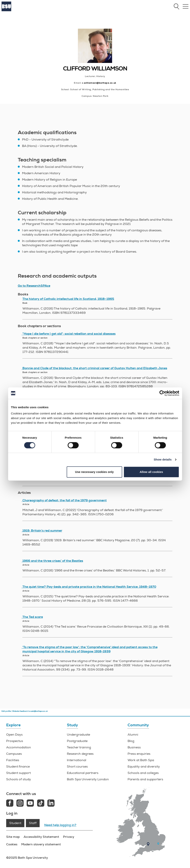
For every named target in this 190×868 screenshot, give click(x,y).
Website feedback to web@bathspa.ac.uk (30, 711)
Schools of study (19, 779)
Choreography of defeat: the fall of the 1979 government (64, 500)
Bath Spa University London (88, 779)
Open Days (14, 735)
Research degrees (80, 754)
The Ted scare (32, 617)
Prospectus (15, 741)
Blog (131, 741)
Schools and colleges (143, 773)
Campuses (14, 754)
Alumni (133, 735)
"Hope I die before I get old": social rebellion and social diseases (69, 334)
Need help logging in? (60, 825)
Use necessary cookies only (94, 472)
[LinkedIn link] (51, 804)
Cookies (12, 844)
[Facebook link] (10, 804)
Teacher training (79, 747)
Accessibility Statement (41, 837)
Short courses (77, 767)
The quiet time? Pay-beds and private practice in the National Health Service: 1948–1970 (89, 587)
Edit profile (6, 711)
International (77, 760)
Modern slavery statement (41, 844)
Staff (33, 823)
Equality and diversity (144, 767)
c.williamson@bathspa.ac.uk (99, 83)
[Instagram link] (20, 804)
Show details (163, 459)
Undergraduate (78, 735)
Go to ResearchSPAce (34, 286)
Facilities (13, 760)
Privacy (69, 837)
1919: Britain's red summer (42, 531)
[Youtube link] (30, 804)
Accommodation (19, 747)
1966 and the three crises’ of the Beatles (52, 561)
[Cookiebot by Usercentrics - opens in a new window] (162, 393)
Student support (18, 773)
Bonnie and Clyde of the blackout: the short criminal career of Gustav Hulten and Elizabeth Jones (94, 368)
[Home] (6, 10)
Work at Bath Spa (141, 760)
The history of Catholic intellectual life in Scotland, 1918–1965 (68, 299)
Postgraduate (77, 741)
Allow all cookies (151, 472)
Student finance (18, 767)
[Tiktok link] (41, 804)
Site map (13, 837)
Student (15, 823)
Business (134, 747)
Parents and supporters (145, 779)
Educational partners (83, 773)
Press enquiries (139, 754)
